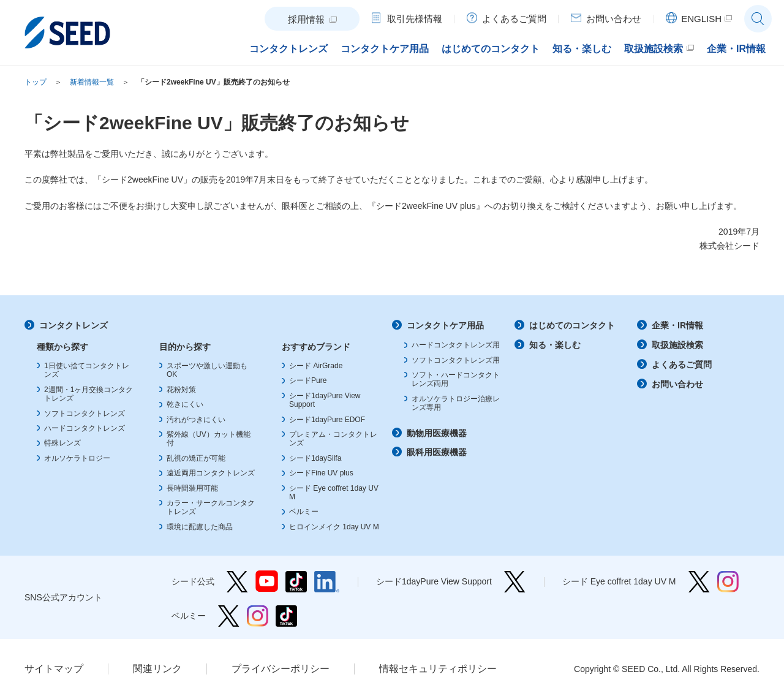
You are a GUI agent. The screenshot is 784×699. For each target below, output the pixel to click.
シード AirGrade (316, 366)
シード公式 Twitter (237, 582)
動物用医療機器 (437, 433)
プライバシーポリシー (281, 669)
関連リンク (157, 669)
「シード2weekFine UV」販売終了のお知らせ (213, 82)
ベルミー (304, 512)
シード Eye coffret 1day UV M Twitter (699, 582)
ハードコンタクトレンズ (85, 428)
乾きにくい (185, 404)
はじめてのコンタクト (572, 325)
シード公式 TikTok (296, 582)
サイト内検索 (758, 19)
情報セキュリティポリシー (438, 669)
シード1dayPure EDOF (327, 420)
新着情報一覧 (92, 82)
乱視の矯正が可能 (196, 458)
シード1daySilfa (315, 458)
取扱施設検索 (677, 345)
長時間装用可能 (192, 488)
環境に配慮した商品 (200, 527)
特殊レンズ (62, 443)
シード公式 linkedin (327, 582)
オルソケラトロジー (77, 458)
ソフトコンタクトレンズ (85, 414)
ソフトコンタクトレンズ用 (456, 360)
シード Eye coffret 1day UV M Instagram (728, 582)
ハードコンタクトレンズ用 (456, 345)
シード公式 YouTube (267, 582)
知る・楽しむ (555, 345)
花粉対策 (181, 390)
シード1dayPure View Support (515, 582)
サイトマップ (54, 669)
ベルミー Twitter (229, 616)
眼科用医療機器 (437, 452)
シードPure (308, 380)
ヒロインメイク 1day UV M (334, 527)
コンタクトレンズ (73, 325)
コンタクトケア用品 (445, 325)
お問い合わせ (677, 384)
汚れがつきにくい (196, 420)
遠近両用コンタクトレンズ (211, 473)
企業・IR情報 (677, 325)
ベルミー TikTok (286, 616)
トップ (36, 82)
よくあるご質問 (682, 365)
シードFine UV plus (321, 473)
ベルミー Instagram (258, 616)
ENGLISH (701, 19)
